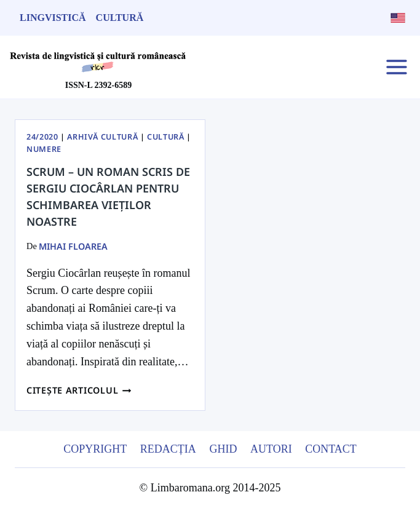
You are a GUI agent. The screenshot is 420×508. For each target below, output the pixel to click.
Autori (271, 449)
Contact (331, 449)
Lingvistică (53, 18)
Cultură (120, 18)
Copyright (95, 449)
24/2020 (42, 137)
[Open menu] (396, 67)
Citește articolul (79, 390)
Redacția (168, 449)
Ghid (223, 449)
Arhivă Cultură (102, 137)
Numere (44, 149)
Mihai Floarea (73, 246)
